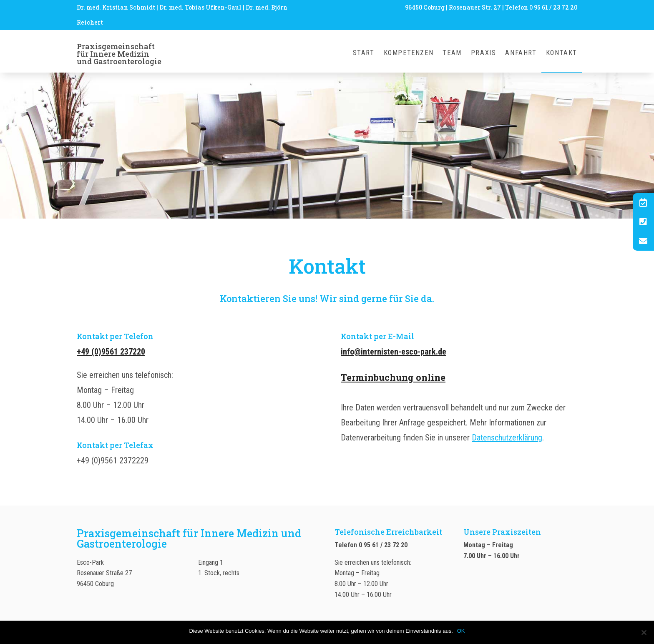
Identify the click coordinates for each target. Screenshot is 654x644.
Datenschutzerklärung (507, 438)
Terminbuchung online (393, 377)
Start (364, 53)
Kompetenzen (409, 53)
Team (452, 53)
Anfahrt (521, 53)
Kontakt (562, 53)
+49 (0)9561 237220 (111, 352)
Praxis (484, 53)
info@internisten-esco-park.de (394, 352)
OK (461, 631)
